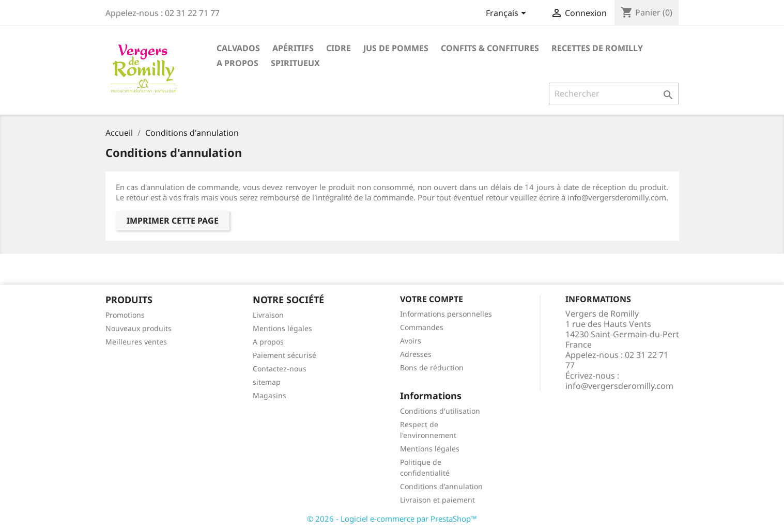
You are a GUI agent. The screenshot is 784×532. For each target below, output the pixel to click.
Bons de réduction (432, 367)
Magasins (270, 395)
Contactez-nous (280, 369)
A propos (237, 63)
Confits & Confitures (490, 48)
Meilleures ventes (136, 342)
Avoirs (411, 341)
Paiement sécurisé (285, 355)
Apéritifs (293, 48)
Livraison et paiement (437, 500)
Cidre (339, 48)
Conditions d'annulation (441, 486)
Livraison (268, 315)
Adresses (416, 354)
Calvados (238, 48)
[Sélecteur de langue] (508, 14)
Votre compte (432, 299)
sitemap (267, 382)
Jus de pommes (396, 48)
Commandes (422, 327)
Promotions (125, 315)
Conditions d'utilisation (440, 411)
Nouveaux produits (139, 328)
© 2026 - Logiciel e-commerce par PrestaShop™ (392, 519)
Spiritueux (295, 63)
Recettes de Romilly (597, 48)
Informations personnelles (446, 314)
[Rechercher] (614, 93)
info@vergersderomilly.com (619, 386)
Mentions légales (282, 328)
